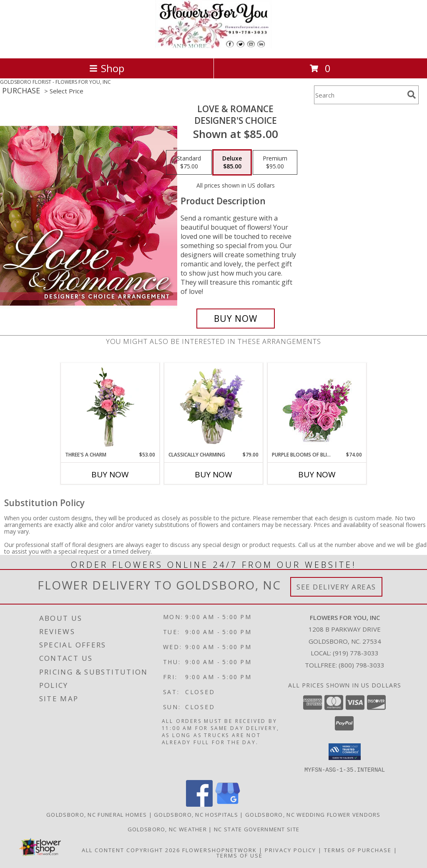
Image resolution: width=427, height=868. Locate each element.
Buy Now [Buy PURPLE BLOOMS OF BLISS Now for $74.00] (317, 474)
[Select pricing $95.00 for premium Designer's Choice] (275, 163)
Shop (107, 68)
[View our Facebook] (199, 804)
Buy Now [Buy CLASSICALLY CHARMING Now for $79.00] (213, 474)
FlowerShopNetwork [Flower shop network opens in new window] (220, 850)
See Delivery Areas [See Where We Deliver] (336, 587)
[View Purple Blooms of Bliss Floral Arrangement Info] (317, 407)
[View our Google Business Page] (228, 804)
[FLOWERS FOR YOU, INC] (213, 46)
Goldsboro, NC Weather (167, 829)
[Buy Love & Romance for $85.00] (236, 319)
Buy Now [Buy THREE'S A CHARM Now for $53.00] (110, 474)
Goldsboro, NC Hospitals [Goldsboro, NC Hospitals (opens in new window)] (196, 814)
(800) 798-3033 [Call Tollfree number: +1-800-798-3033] (362, 665)
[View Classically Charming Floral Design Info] (214, 407)
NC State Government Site (257, 829)
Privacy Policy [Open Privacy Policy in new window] (290, 850)
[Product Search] (359, 95)
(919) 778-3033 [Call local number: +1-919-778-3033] (356, 653)
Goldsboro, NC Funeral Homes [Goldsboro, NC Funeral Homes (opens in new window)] (97, 814)
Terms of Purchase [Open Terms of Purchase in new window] (358, 850)
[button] (345, 752)
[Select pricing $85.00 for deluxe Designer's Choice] (232, 163)
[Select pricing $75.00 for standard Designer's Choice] (189, 163)
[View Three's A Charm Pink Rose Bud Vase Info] (110, 407)
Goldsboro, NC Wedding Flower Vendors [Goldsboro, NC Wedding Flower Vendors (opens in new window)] (313, 814)
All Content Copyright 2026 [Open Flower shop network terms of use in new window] (131, 850)
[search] (412, 95)
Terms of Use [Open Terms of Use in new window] (240, 855)
